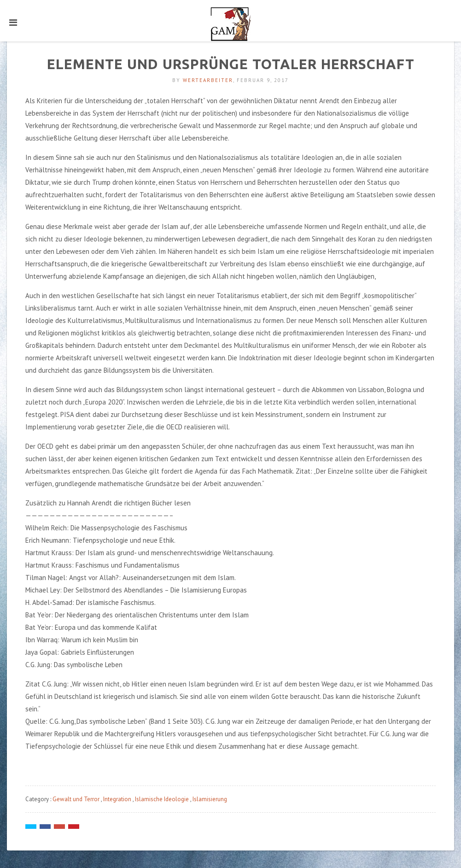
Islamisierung (210, 799)
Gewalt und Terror (76, 799)
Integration (117, 799)
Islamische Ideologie (162, 799)
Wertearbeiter (208, 80)
